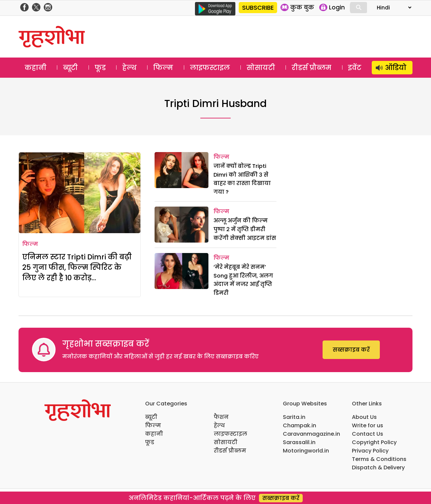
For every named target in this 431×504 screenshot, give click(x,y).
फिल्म (163, 68)
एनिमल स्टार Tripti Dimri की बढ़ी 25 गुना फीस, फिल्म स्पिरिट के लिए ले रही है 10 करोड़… (77, 267)
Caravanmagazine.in (311, 434)
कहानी (36, 68)
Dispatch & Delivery (378, 467)
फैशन (221, 417)
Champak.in (300, 425)
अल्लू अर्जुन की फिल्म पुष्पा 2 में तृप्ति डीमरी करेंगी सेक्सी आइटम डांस (245, 229)
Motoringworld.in (306, 451)
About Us (364, 417)
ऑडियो (396, 68)
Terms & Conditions (379, 459)
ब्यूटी (70, 68)
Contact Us (368, 434)
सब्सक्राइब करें (351, 350)
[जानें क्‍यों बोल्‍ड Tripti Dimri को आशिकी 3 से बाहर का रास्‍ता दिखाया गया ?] (181, 170)
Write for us (368, 425)
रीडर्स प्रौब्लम (311, 68)
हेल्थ (129, 68)
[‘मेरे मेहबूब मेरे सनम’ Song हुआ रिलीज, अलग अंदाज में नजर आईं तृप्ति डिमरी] (181, 271)
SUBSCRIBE (258, 8)
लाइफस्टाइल (210, 68)
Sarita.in (294, 417)
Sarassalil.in (299, 442)
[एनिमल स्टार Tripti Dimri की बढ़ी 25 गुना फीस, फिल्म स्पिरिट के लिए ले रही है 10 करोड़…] (80, 193)
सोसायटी (261, 68)
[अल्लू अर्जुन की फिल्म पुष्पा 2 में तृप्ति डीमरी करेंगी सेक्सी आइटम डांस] (181, 225)
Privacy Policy (370, 451)
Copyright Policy (374, 442)
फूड (100, 68)
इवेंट (355, 68)
